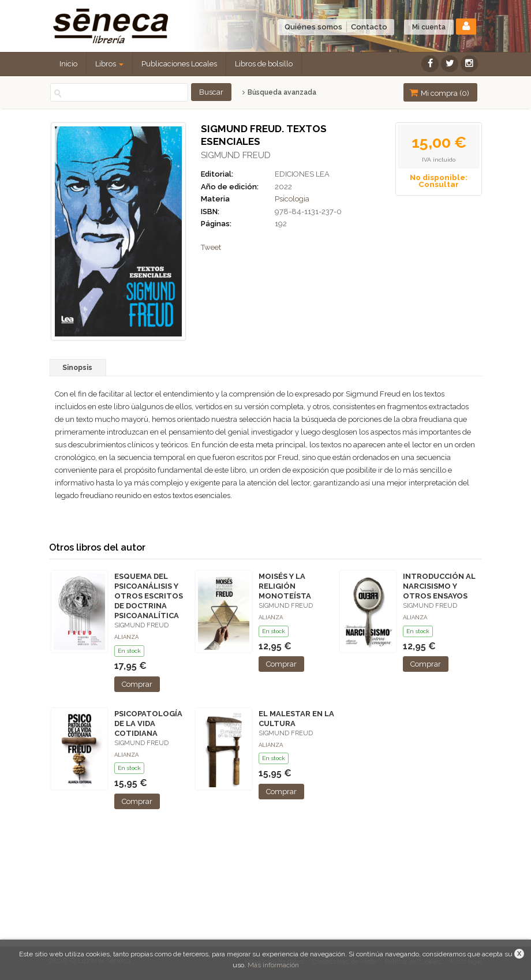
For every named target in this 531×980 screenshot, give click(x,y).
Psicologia (292, 199)
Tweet (211, 247)
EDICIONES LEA (302, 174)
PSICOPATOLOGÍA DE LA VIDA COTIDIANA (148, 723)
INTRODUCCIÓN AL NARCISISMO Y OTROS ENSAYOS (439, 586)
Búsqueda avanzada (279, 92)
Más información (273, 965)
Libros (109, 64)
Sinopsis (77, 368)
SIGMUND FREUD (236, 155)
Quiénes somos (313, 27)
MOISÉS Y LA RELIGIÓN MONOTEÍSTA (285, 586)
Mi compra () (439, 93)
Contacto (369, 27)
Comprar (137, 684)
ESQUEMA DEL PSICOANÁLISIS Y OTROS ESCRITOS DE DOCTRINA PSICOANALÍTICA (149, 596)
